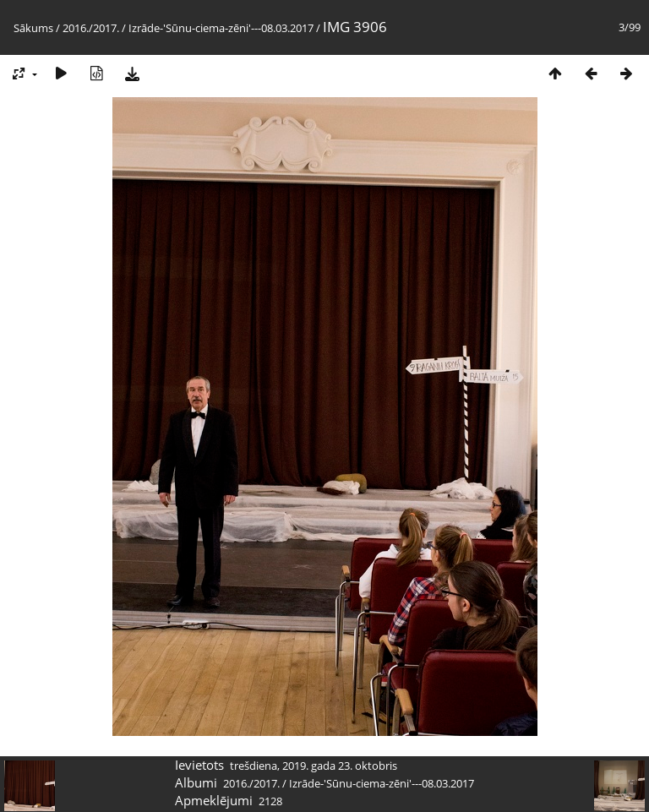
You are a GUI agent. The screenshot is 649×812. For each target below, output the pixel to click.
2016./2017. (91, 28)
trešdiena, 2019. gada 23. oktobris (314, 766)
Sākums (33, 28)
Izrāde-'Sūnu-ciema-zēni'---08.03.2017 (221, 28)
